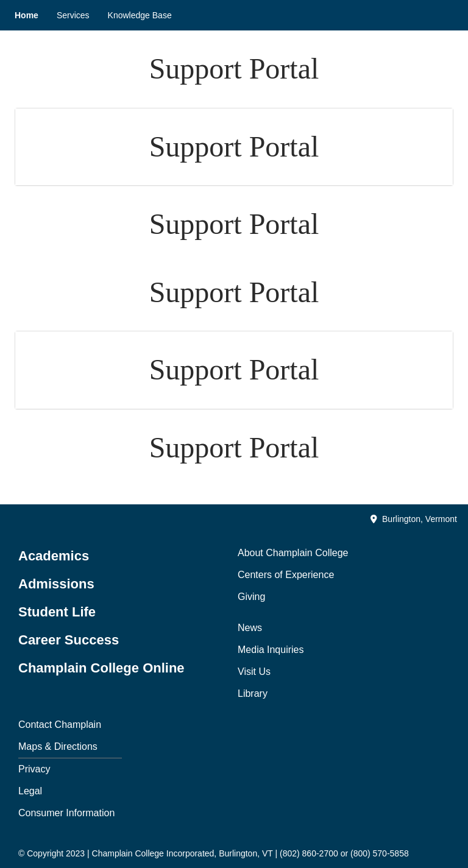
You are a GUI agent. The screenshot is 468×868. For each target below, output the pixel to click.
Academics (54, 556)
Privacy (34, 769)
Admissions (56, 584)
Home (27, 15)
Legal (30, 791)
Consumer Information (66, 813)
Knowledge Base (140, 15)
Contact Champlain (60, 725)
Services (73, 15)
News (250, 628)
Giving (251, 597)
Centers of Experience (286, 575)
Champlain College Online (101, 668)
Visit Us (254, 672)
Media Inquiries (271, 650)
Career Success (69, 640)
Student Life (57, 612)
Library (253, 693)
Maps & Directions (58, 746)
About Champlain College (293, 553)
